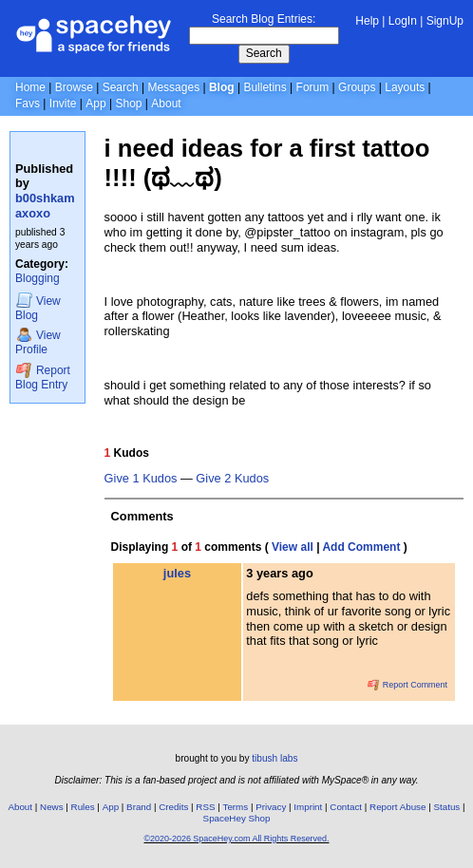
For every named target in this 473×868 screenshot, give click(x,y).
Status (446, 807)
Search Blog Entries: (264, 19)
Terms (236, 807)
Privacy (271, 807)
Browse (74, 87)
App (95, 104)
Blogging (38, 278)
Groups (357, 87)
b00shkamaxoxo (45, 206)
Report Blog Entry (43, 377)
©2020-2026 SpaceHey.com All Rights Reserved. (236, 839)
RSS (205, 807)
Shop (128, 104)
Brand (139, 807)
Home (30, 87)
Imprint (308, 807)
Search (264, 53)
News (52, 807)
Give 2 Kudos (232, 479)
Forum (313, 87)
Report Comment (407, 685)
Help (367, 21)
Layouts (405, 87)
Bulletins (265, 87)
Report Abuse (397, 807)
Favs (28, 104)
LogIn (403, 21)
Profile (38, 341)
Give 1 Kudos (141, 479)
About (166, 104)
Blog (222, 87)
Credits (173, 807)
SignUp (445, 21)
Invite (63, 104)
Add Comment (361, 547)
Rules (83, 807)
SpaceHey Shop (237, 818)
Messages (173, 87)
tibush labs (274, 758)
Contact (346, 807)
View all (293, 547)
